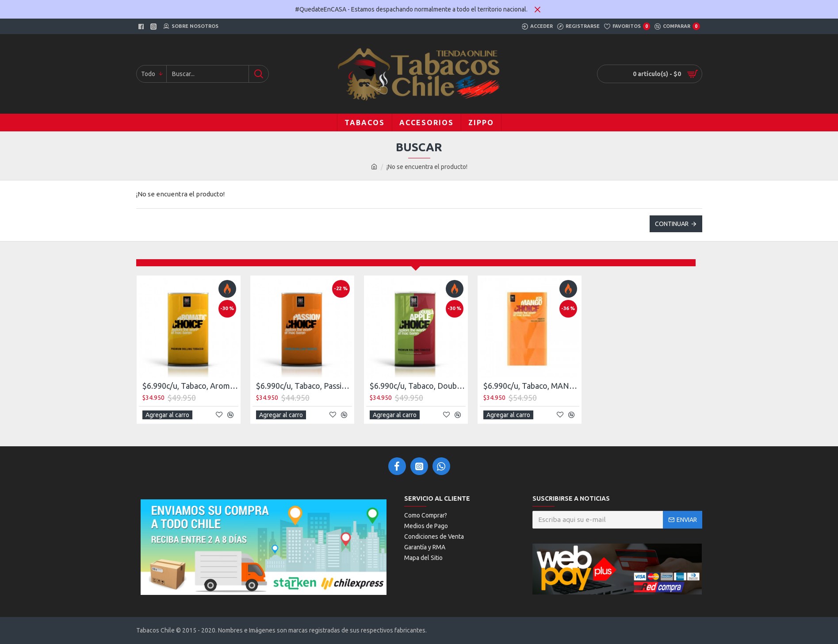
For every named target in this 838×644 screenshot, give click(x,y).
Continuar (672, 224)
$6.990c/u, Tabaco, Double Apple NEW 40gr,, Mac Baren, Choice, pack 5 (418, 386)
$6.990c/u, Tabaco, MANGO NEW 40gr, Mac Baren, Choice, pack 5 (531, 386)
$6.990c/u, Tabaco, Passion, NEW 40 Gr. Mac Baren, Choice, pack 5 (304, 386)
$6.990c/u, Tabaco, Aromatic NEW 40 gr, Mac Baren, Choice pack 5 (190, 386)
